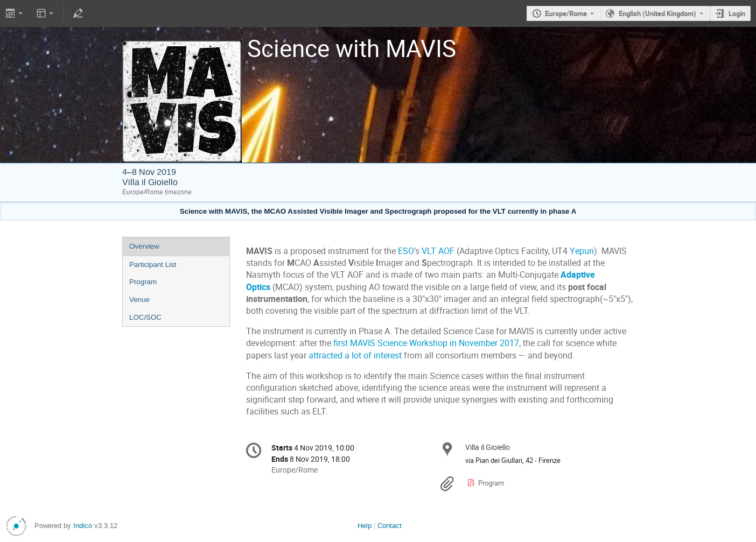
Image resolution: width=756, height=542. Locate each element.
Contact (390, 526)
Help (365, 526)
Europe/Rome (566, 13)
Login (737, 13)
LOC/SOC (145, 317)
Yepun (582, 251)
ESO (406, 251)
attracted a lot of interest (355, 356)
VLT (429, 251)
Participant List (153, 265)
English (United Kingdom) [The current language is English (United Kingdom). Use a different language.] (657, 13)
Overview (144, 246)
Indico (83, 526)
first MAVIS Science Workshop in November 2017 (426, 343)
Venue (139, 300)
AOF (446, 251)
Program (143, 282)
